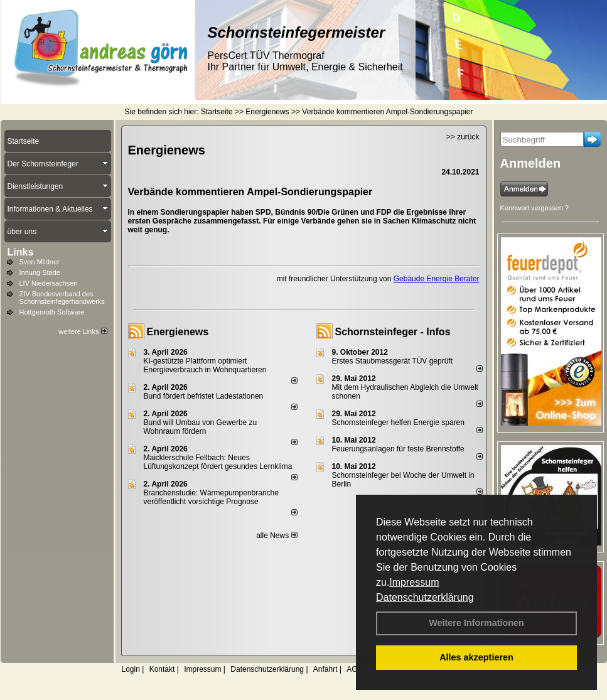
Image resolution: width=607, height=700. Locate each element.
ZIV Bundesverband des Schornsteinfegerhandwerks (62, 298)
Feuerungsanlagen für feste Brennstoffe (398, 449)
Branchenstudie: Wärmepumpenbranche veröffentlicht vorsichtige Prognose (211, 497)
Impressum (414, 582)
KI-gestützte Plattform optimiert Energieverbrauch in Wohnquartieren (205, 365)
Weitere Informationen (476, 623)
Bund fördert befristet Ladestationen (204, 396)
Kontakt (162, 669)
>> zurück (463, 137)
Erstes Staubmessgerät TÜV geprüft (393, 361)
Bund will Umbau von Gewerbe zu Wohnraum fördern (201, 427)
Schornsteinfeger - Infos (393, 332)
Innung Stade (40, 272)
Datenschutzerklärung (425, 597)
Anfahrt (325, 669)
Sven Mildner (40, 262)
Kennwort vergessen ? (534, 208)
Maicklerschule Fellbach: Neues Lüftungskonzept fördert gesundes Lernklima (218, 462)
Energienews (178, 332)
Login (131, 669)
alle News (277, 536)
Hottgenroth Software (52, 312)
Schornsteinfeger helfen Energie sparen (398, 423)
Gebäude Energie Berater (437, 279)
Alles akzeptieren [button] (476, 657)
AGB (354, 669)
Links (21, 252)
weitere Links (83, 331)
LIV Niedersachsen (49, 283)
